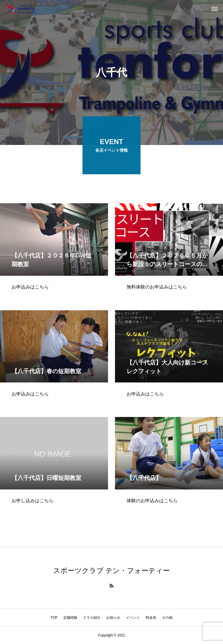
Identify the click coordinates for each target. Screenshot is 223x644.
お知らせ (113, 618)
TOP (54, 618)
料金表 (151, 618)
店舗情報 (70, 618)
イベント (133, 618)
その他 (167, 618)
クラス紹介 (92, 618)
